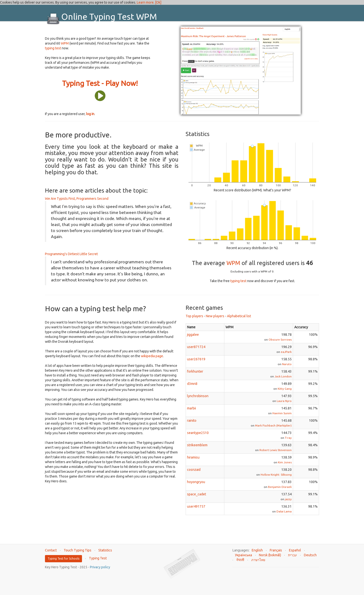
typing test (53, 48)
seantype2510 (198, 433)
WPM (65, 43)
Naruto (287, 364)
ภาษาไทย (258, 560)
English (257, 550)
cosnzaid (194, 470)
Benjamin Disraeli (280, 487)
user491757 (196, 506)
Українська (243, 555)
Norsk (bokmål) (270, 555)
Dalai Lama (284, 511)
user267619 (196, 359)
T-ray (288, 438)
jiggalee (193, 335)
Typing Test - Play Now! (100, 83)
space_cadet (197, 494)
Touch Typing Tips (78, 550)
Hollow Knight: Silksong (276, 475)
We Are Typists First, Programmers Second (77, 199)
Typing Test (98, 558)
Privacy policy (100, 567)
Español (295, 550)
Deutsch (310, 555)
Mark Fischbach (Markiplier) (273, 425)
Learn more (145, 2)
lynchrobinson (198, 396)
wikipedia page (152, 356)
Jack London (283, 376)
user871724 (196, 347)
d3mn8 (192, 384)
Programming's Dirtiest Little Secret (71, 254)
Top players (194, 316)
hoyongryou (196, 482)
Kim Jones (285, 462)
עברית (292, 555)
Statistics (105, 550)
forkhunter (195, 371)
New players (215, 316)
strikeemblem (197, 445)
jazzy (288, 499)
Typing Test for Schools (63, 559)
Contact (51, 550)
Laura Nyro (284, 401)
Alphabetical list (239, 316)
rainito (192, 420)
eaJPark (286, 352)
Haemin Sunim (282, 413)
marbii (191, 408)
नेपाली (240, 560)
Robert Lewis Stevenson (276, 450)
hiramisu (193, 457)
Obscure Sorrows (280, 340)
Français (276, 550)
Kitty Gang (285, 389)
